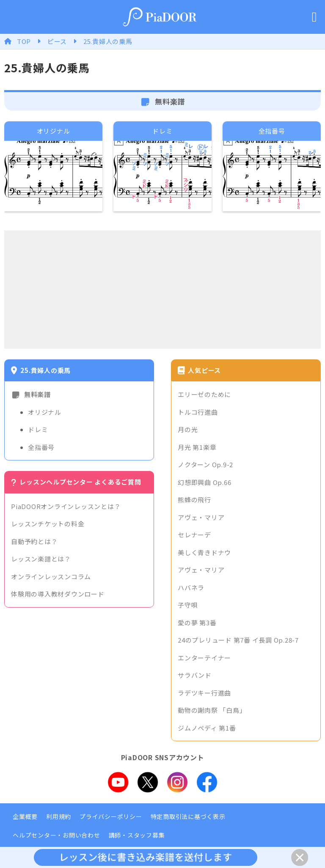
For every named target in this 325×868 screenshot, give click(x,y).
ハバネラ (191, 587)
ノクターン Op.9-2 (205, 464)
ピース (57, 41)
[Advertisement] (162, 290)
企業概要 (25, 816)
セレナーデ (194, 535)
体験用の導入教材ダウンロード (58, 594)
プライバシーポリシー (111, 816)
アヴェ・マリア (201, 517)
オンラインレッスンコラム (51, 576)
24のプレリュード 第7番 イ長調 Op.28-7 (238, 640)
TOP (24, 41)
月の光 (188, 429)
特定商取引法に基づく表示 (188, 816)
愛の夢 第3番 (197, 623)
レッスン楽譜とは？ (41, 559)
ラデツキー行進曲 (204, 693)
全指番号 (41, 447)
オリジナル (45, 412)
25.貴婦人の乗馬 (108, 41)
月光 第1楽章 (197, 447)
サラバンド (195, 675)
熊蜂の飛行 (194, 500)
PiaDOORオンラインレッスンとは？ (66, 506)
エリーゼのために (204, 394)
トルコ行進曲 (198, 412)
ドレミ (38, 429)
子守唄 (188, 605)
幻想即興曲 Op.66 (204, 482)
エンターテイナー (204, 658)
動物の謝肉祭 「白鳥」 (212, 710)
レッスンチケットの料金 (48, 524)
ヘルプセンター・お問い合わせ (56, 835)
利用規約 (59, 816)
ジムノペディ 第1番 (207, 728)
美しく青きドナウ (204, 552)
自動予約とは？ (34, 541)
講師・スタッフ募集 (137, 835)
